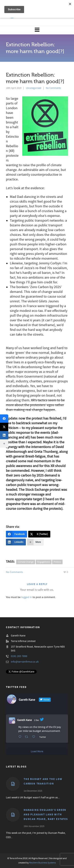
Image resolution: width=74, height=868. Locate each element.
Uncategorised (34, 88)
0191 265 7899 (19, 656)
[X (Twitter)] (39, 534)
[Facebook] (16, 534)
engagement (44, 562)
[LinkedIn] (16, 542)
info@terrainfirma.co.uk (25, 662)
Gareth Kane (24, 720)
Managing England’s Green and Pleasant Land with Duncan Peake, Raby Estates (46, 815)
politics (57, 562)
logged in (27, 597)
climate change (26, 562)
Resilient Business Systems (43, 863)
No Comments (53, 88)
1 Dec (37, 720)
